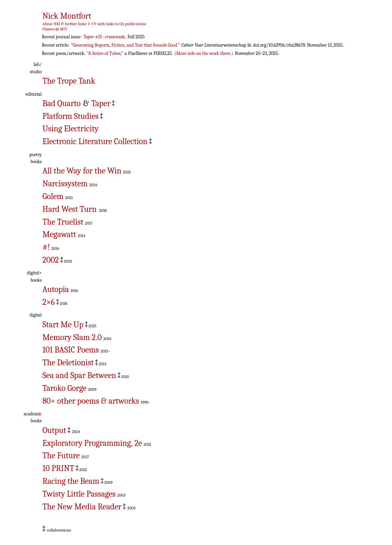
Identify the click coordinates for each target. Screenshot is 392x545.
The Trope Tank (69, 81)
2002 (51, 260)
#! (46, 247)
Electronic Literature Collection (95, 141)
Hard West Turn (70, 209)
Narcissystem (65, 184)
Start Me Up (63, 325)
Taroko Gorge (65, 388)
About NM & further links (64, 24)
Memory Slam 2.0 (72, 337)
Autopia (56, 289)
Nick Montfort (67, 16)
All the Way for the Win (82, 171)
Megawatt (59, 234)
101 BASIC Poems (71, 350)
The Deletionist (68, 363)
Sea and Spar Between (80, 375)
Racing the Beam (71, 481)
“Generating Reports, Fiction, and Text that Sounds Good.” (125, 45)
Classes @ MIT (55, 29)
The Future (61, 455)
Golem (53, 196)
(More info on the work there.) (204, 53)
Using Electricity (71, 129)
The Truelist (63, 222)
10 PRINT (58, 468)
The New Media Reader (82, 507)
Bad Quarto (62, 103)
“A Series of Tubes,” (105, 53)
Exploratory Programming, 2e (92, 443)
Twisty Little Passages (79, 494)
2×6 (49, 302)
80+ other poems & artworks (91, 401)
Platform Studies (71, 116)
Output (54, 430)
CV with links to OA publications (119, 24)
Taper (101, 103)
